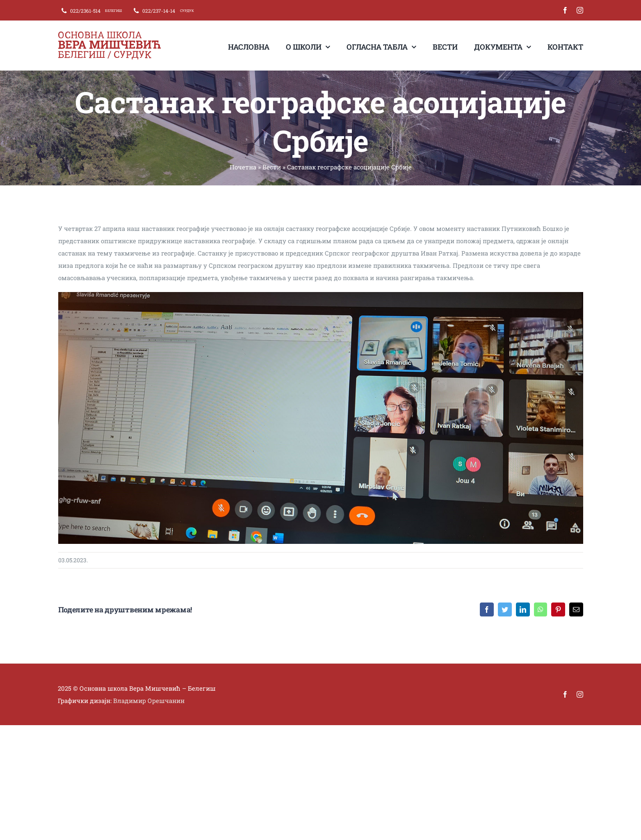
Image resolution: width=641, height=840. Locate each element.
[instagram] (580, 10)
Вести (272, 167)
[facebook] (565, 10)
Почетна (243, 167)
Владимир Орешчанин (149, 701)
